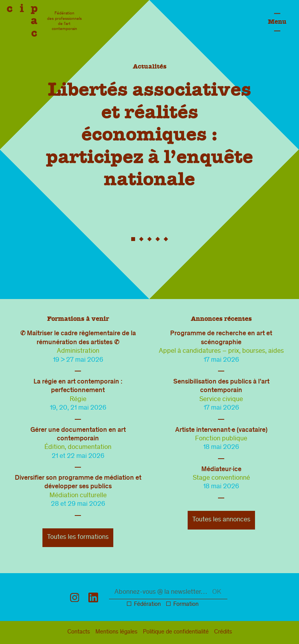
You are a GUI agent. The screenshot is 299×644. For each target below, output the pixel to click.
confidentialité (176, 632)
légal (116, 632)
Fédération (147, 605)
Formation (186, 605)
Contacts (79, 632)
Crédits (223, 632)
